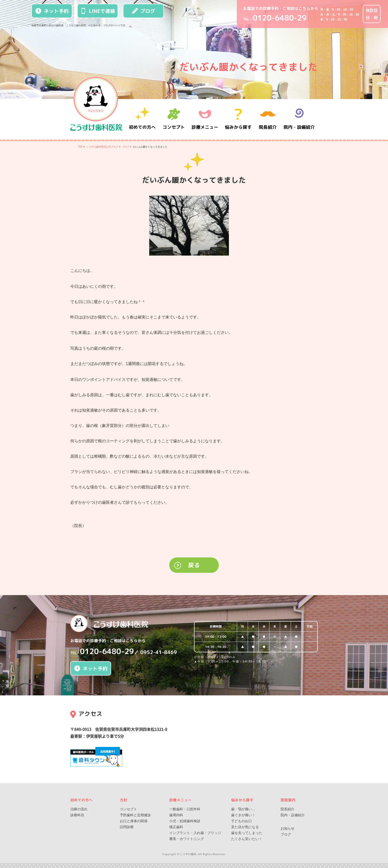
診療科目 (77, 815)
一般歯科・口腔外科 (185, 809)
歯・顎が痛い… (243, 809)
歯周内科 (176, 815)
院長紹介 (268, 119)
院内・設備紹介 (299, 119)
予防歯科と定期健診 (135, 815)
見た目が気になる (245, 827)
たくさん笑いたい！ (247, 839)
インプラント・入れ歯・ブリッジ (195, 833)
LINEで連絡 (98, 11)
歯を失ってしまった (247, 833)
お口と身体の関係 (134, 821)
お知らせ (288, 828)
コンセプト (128, 809)
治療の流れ (79, 809)
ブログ (144, 11)
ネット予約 (52, 11)
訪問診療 (127, 827)
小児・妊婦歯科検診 (185, 821)
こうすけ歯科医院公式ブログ (102, 147)
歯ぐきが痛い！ (243, 815)
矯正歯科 (176, 827)
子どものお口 (242, 821)
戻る (194, 565)
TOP (80, 147)
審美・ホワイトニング (187, 839)
